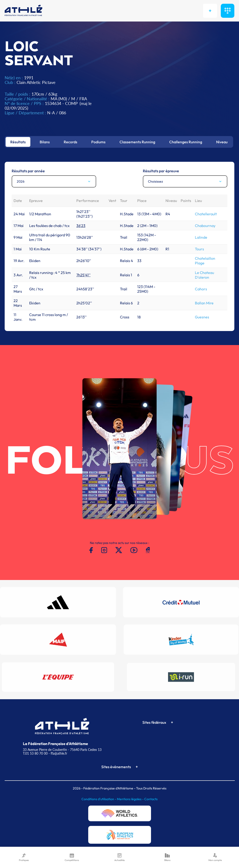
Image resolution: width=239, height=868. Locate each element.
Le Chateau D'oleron (204, 275)
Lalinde (201, 237)
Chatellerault (206, 214)
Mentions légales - (131, 799)
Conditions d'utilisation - (99, 799)
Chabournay (205, 226)
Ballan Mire (204, 303)
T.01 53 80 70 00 (35, 753)
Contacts (151, 799)
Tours (199, 249)
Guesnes (202, 317)
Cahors (201, 289)
